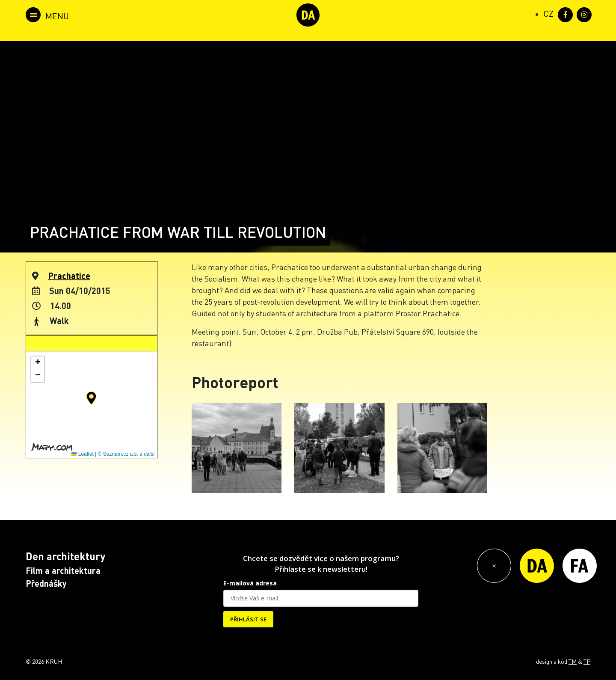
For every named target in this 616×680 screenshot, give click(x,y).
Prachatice (69, 276)
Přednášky (46, 583)
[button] (91, 398)
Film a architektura (63, 570)
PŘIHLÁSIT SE (248, 619)
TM (573, 661)
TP (587, 661)
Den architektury (65, 556)
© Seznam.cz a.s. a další (126, 454)
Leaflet (82, 454)
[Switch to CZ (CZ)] (548, 13)
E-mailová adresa (250, 583)
